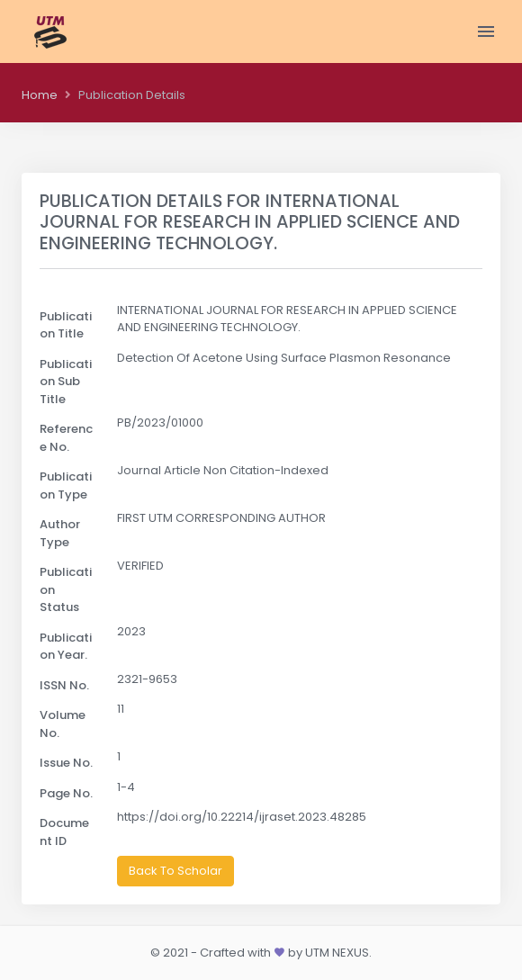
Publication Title (66, 325)
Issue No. (66, 763)
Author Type (60, 533)
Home (40, 95)
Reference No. (66, 438)
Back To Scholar (175, 871)
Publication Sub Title (66, 382)
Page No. (66, 793)
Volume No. (63, 724)
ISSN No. (64, 685)
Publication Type (66, 486)
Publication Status (66, 589)
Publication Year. (66, 647)
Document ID (64, 832)
